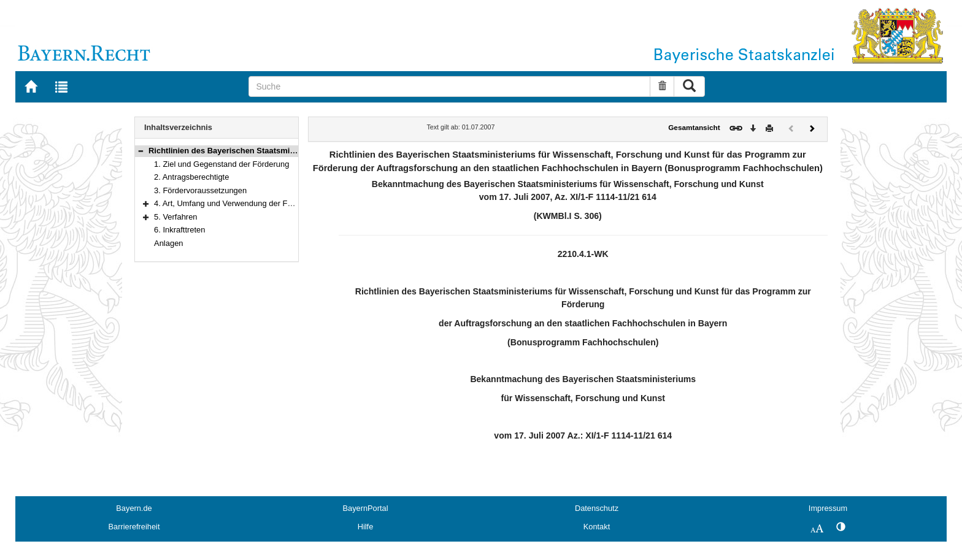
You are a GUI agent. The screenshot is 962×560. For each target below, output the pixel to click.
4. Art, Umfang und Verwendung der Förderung (237, 203)
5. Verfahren (176, 217)
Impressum (828, 508)
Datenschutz (597, 508)
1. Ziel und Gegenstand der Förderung (221, 164)
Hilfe (366, 527)
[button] (140, 151)
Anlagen (169, 243)
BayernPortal (366, 508)
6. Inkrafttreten (180, 230)
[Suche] (449, 86)
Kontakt (597, 527)
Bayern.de (134, 508)
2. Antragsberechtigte (191, 177)
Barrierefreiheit (134, 527)
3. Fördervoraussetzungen (200, 190)
